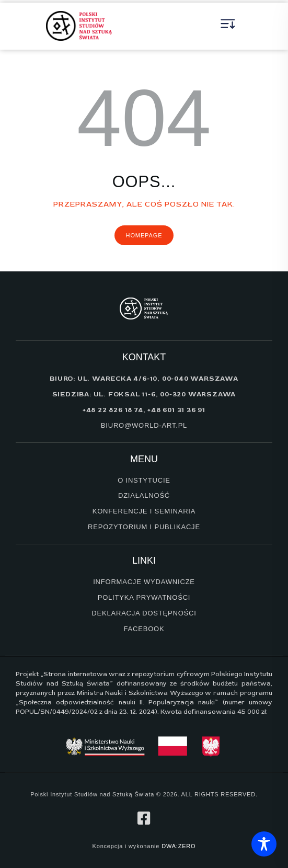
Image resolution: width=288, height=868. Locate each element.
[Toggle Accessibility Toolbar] (264, 844)
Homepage (144, 235)
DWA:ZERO (178, 846)
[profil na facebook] (144, 818)
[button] (228, 26)
